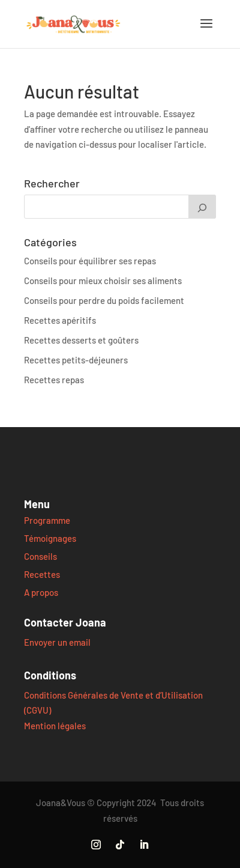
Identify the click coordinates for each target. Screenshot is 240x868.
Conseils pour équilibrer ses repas (90, 261)
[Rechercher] (202, 207)
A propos (41, 592)
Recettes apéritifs (60, 320)
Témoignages (50, 538)
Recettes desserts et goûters (81, 340)
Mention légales (55, 726)
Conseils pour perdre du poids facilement (104, 300)
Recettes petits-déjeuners (76, 360)
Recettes (42, 574)
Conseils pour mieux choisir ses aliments (103, 281)
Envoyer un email (57, 642)
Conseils (40, 556)
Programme (47, 520)
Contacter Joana (65, 622)
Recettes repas (54, 380)
